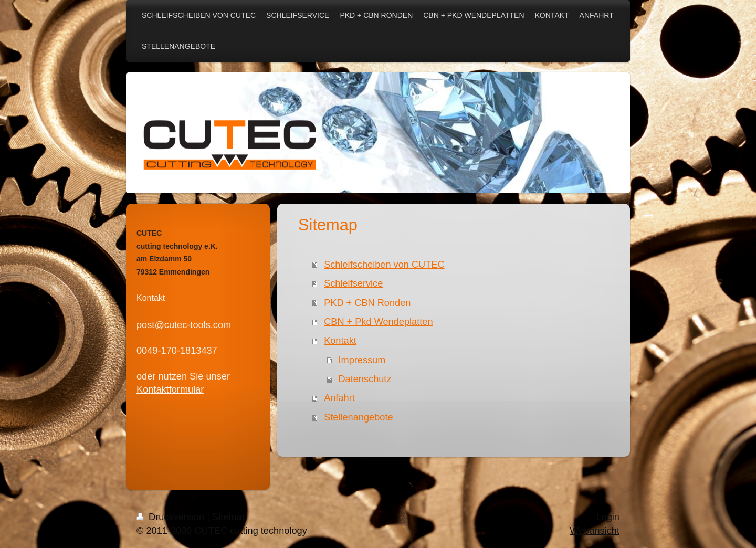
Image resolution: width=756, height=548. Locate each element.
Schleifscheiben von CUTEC (384, 265)
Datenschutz (365, 379)
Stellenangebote (358, 417)
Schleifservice (353, 283)
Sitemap (230, 517)
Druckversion (172, 517)
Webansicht (595, 531)
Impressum (362, 360)
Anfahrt (339, 398)
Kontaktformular (170, 389)
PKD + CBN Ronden (367, 303)
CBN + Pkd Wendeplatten (378, 322)
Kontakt (340, 341)
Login (608, 517)
